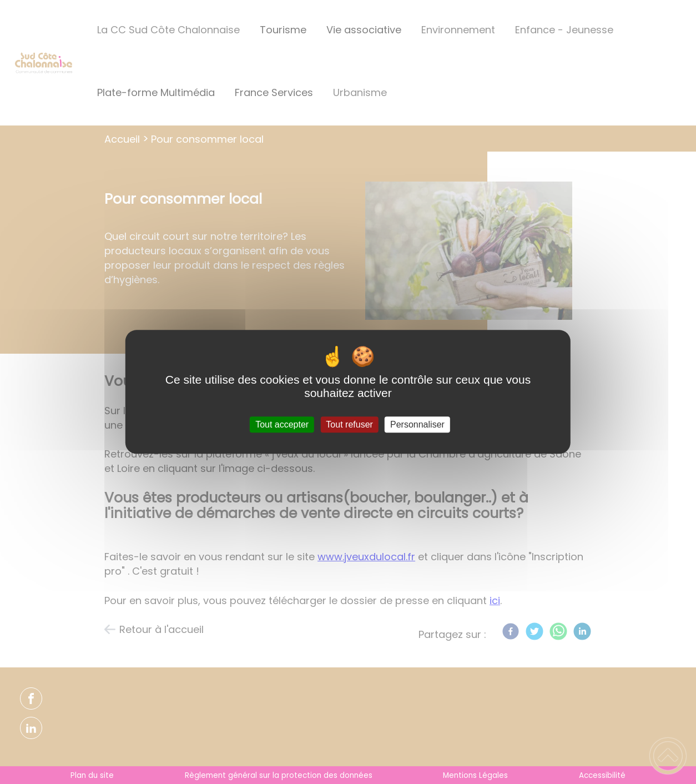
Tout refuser (349, 424)
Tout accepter (282, 424)
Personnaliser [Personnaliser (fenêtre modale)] (417, 424)
